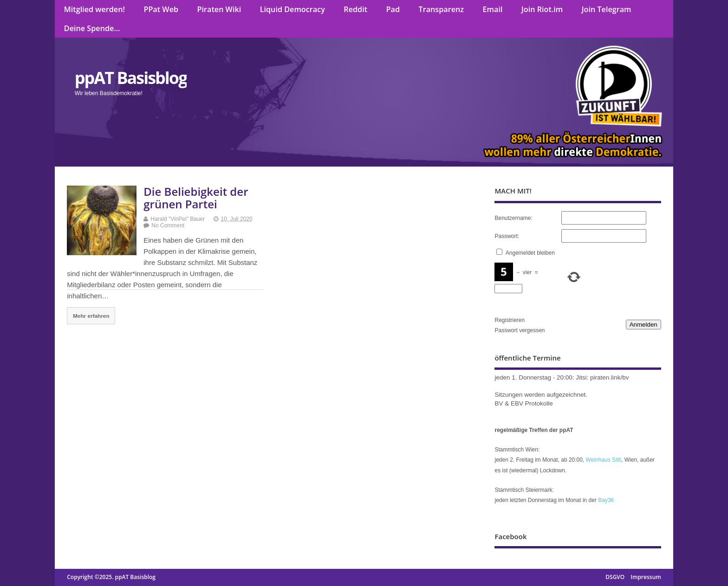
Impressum (646, 577)
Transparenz (442, 9)
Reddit (355, 9)
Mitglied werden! (94, 9)
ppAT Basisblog (131, 78)
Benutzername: (513, 218)
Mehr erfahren (91, 316)
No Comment (168, 225)
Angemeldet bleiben (530, 253)
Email (493, 9)
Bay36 (606, 500)
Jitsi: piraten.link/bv (602, 377)
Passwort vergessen (520, 330)
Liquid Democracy (292, 9)
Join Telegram (607, 9)
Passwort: (507, 236)
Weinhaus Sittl (604, 460)
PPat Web (161, 9)
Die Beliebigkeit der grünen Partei (196, 197)
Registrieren (510, 320)
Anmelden (643, 325)
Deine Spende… (92, 28)
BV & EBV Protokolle (523, 403)
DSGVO (615, 577)
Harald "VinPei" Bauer (178, 219)
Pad (393, 9)
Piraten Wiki (219, 9)
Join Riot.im (542, 9)
